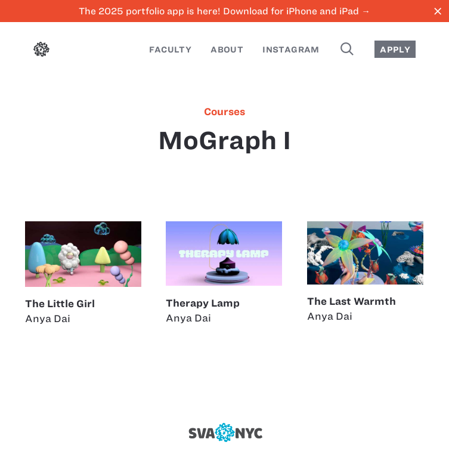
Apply (395, 50)
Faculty (170, 50)
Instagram (291, 50)
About (227, 50)
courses (224, 112)
